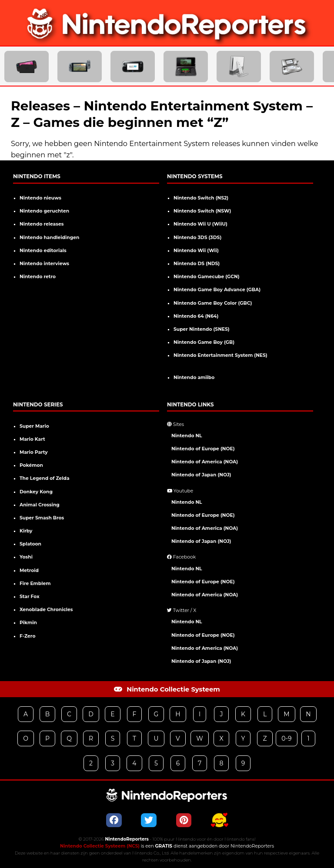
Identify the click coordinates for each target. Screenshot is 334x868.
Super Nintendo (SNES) (202, 329)
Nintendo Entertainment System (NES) (220, 355)
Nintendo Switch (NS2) (201, 198)
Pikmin (28, 623)
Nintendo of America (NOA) (205, 462)
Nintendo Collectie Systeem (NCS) (100, 846)
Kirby (26, 531)
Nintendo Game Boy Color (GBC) (213, 303)
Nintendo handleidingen (49, 238)
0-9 (286, 738)
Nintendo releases (42, 224)
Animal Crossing (40, 505)
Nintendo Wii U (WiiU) (200, 224)
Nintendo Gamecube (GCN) (207, 277)
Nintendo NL (187, 436)
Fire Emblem (35, 584)
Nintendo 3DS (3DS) (197, 238)
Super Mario (34, 426)
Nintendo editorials (43, 251)
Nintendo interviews (44, 264)
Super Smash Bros (42, 518)
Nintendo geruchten (44, 211)
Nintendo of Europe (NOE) (203, 449)
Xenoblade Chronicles (46, 610)
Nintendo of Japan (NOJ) (201, 475)
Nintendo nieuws (40, 198)
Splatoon (30, 544)
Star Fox (30, 597)
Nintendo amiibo (194, 377)
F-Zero (27, 636)
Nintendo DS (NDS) (197, 264)
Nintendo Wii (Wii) (196, 251)
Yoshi (26, 557)
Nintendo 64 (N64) (196, 316)
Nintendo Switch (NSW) (202, 211)
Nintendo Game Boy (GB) (204, 342)
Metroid (29, 570)
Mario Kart (32, 439)
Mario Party (34, 452)
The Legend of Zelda (45, 478)
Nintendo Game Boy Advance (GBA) (217, 290)
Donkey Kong (36, 492)
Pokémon (31, 465)
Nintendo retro (38, 277)
